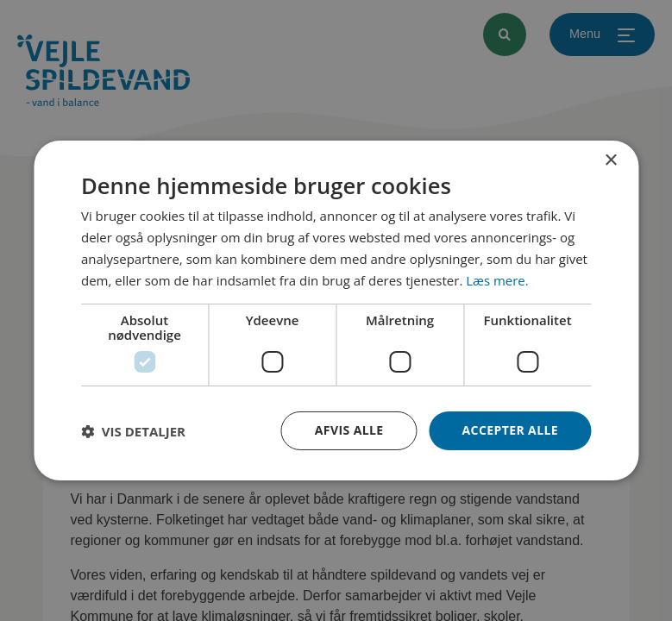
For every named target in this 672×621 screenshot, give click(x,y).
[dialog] (336, 310)
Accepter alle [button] (510, 430)
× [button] (610, 161)
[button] (133, 431)
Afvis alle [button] (349, 430)
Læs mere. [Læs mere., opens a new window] (497, 279)
